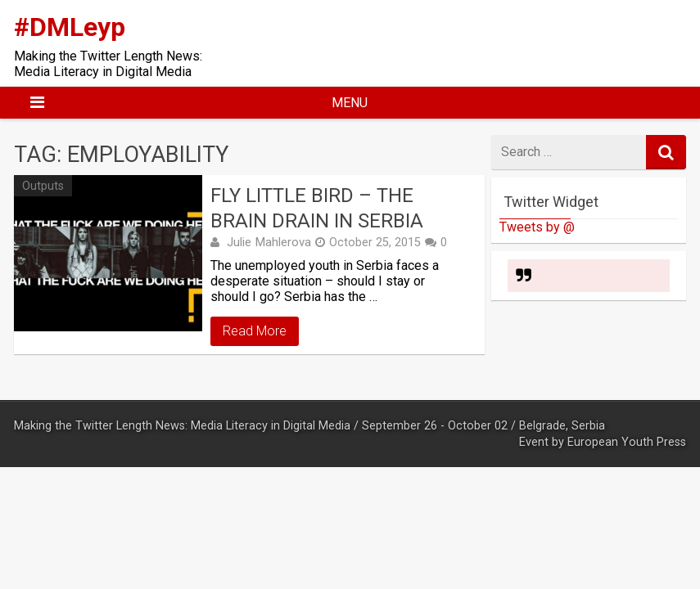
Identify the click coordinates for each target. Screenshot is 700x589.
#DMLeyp (70, 27)
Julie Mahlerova (269, 242)
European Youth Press (627, 442)
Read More (255, 331)
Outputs (43, 186)
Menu (350, 103)
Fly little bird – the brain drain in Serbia (317, 208)
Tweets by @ (537, 227)
